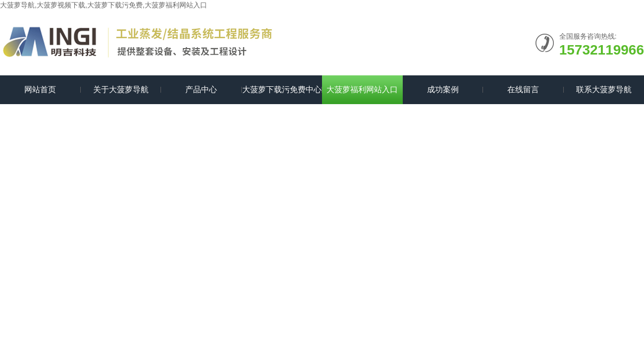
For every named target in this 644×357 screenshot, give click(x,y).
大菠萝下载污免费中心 (282, 89)
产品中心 (201, 89)
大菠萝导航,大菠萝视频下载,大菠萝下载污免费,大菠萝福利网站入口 (104, 5)
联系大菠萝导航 (604, 89)
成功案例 (443, 89)
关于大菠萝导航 (121, 89)
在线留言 (523, 89)
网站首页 (40, 89)
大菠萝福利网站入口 (362, 89)
